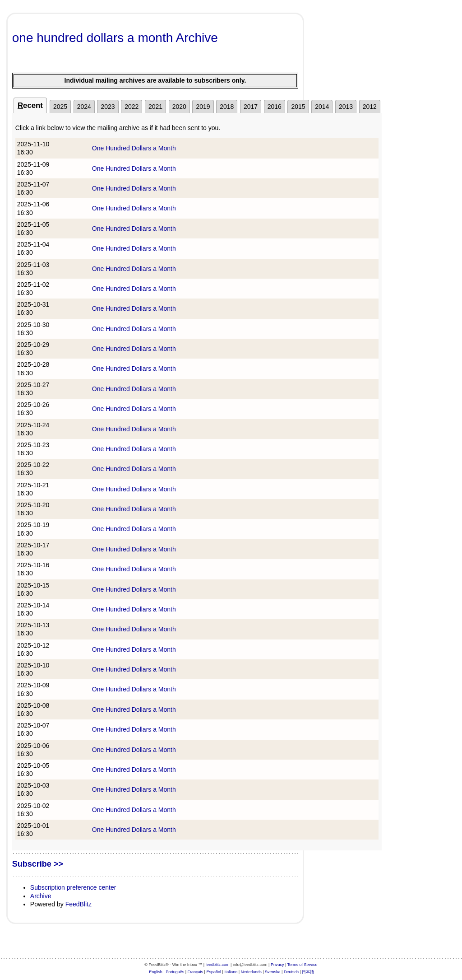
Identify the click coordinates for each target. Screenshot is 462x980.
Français (196, 972)
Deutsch (291, 972)
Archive (41, 896)
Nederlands (251, 972)
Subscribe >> (38, 864)
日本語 (308, 972)
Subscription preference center (73, 887)
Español (214, 972)
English (156, 972)
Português (175, 972)
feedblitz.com (218, 965)
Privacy (277, 965)
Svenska (273, 972)
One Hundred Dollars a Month (134, 148)
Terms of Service (303, 965)
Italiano (231, 972)
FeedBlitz (79, 904)
